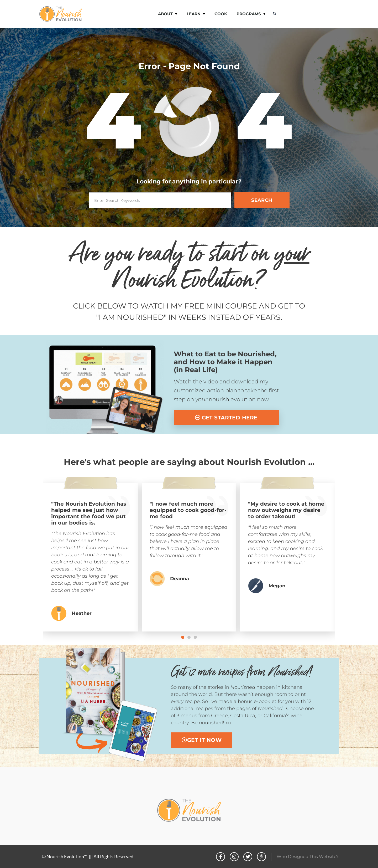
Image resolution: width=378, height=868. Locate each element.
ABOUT (168, 14)
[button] (183, 637)
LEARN (196, 14)
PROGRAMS (251, 14)
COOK (221, 14)
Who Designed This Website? (308, 857)
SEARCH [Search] (262, 200)
